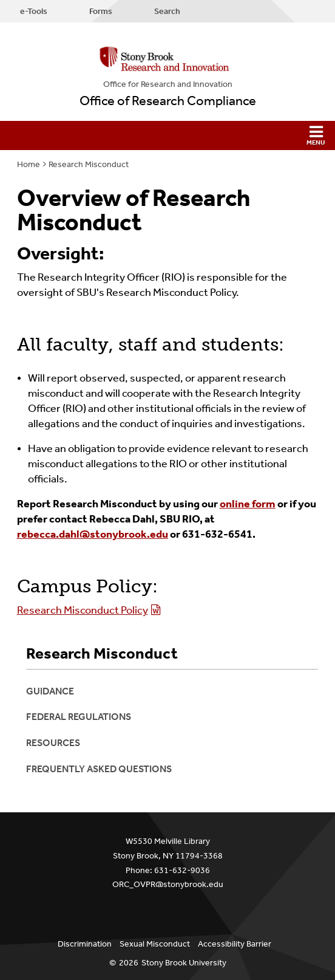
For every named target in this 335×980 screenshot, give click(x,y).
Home (29, 164)
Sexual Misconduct (155, 944)
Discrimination (85, 944)
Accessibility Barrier (235, 944)
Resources (53, 743)
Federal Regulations (79, 717)
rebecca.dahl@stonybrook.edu (93, 534)
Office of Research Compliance (168, 101)
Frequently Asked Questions (99, 769)
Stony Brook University (184, 963)
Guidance (50, 691)
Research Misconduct (89, 164)
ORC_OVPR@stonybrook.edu (168, 884)
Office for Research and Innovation (168, 84)
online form (248, 504)
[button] (167, 135)
